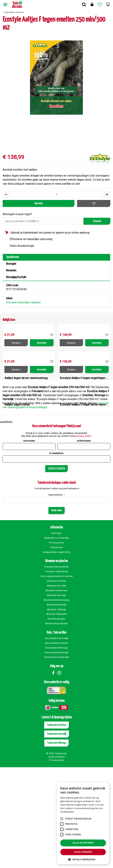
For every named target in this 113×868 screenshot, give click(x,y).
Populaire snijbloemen (57, 672)
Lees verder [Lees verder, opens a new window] (81, 812)
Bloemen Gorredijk (57, 686)
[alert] (83, 823)
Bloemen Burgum (56, 719)
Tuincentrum (57, 648)
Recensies (11, 271)
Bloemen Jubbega (57, 710)
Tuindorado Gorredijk (57, 835)
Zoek (84, 4)
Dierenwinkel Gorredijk (57, 739)
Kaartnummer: (56, 596)
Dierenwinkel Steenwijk (57, 753)
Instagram (59, 774)
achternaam (84, 541)
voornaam (29, 541)
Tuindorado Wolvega (56, 844)
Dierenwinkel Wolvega (56, 748)
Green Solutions (56, 857)
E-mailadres (56, 554)
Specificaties (13, 257)
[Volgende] (107, 87)
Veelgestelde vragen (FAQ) (56, 653)
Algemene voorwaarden (57, 639)
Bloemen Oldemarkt (57, 715)
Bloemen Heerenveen (56, 691)
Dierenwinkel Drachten (56, 744)
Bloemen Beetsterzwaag (56, 701)
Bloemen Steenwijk (57, 705)
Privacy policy (56, 643)
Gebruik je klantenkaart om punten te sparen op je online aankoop (50, 233)
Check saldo (56, 611)
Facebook (53, 774)
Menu (5, 4)
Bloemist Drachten (57, 682)
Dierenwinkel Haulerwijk (57, 758)
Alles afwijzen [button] (83, 852)
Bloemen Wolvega (56, 696)
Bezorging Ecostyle (16, 277)
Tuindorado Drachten (56, 826)
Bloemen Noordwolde (56, 724)
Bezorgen (11, 264)
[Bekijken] (108, 4)
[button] (83, 859)
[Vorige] (6, 87)
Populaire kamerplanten (57, 667)
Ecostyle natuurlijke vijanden (23, 302)
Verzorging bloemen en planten (57, 677)
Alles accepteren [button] (83, 843)
